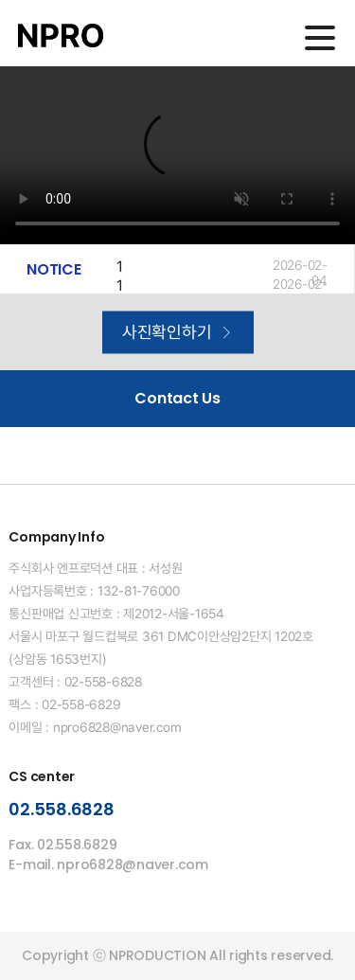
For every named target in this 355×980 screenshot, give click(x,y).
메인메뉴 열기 (320, 38)
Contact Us (177, 398)
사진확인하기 (177, 332)
